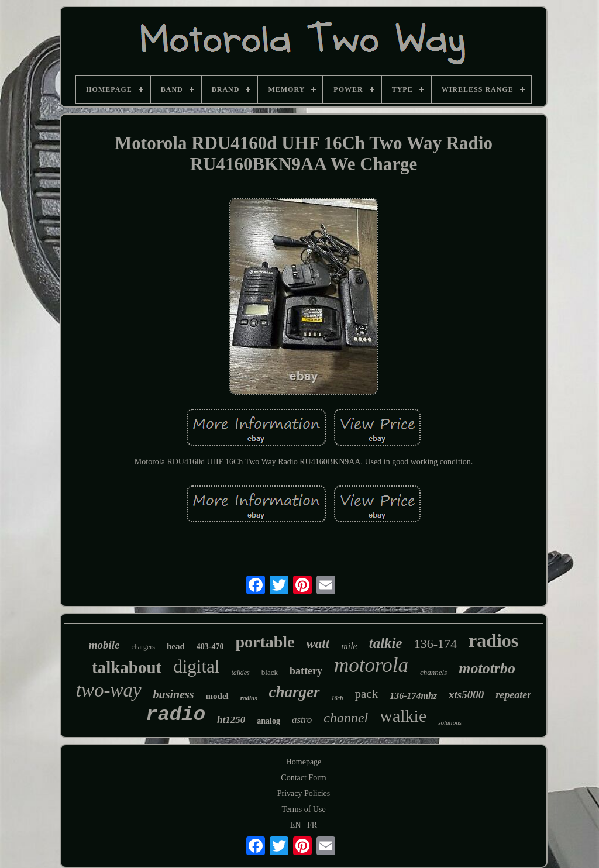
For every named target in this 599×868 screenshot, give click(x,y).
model (217, 696)
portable (265, 642)
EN (296, 825)
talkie (386, 643)
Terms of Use (303, 809)
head (176, 646)
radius (249, 698)
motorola (371, 665)
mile (349, 646)
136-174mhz (413, 696)
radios (493, 640)
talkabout (127, 667)
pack (367, 694)
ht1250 (231, 720)
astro (302, 720)
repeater (513, 695)
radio (175, 715)
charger (295, 692)
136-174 (436, 644)
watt (318, 644)
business (174, 694)
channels (433, 672)
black (270, 672)
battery (306, 671)
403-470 (210, 647)
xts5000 (466, 695)
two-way (109, 690)
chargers (143, 647)
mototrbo (487, 668)
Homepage (304, 762)
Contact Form (303, 778)
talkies (240, 673)
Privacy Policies (304, 793)
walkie (403, 716)
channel (346, 718)
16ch (338, 698)
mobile (104, 645)
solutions (450, 722)
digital (196, 666)
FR (312, 825)
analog (268, 721)
